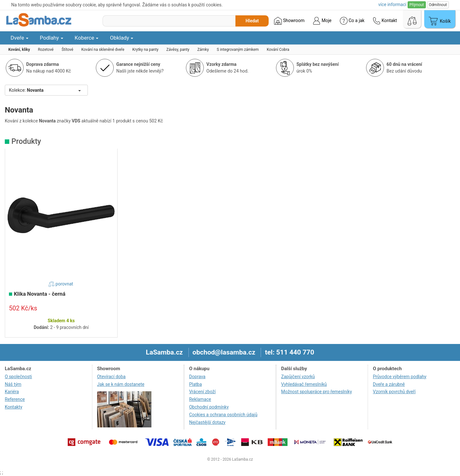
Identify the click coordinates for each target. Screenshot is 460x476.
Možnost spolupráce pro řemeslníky (317, 392)
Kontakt (385, 21)
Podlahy (52, 38)
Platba (195, 384)
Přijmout (417, 5)
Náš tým (13, 384)
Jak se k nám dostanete (121, 384)
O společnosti (18, 377)
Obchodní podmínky (209, 407)
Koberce (87, 38)
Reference (15, 399)
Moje (322, 21)
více (392, 4)
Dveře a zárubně (389, 384)
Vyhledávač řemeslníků (304, 384)
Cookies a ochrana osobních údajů (223, 415)
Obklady (122, 38)
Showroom (289, 21)
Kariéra (12, 392)
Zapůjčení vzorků (298, 377)
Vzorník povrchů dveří (394, 392)
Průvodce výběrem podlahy (400, 377)
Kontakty (14, 407)
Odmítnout (438, 5)
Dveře (19, 38)
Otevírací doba (111, 377)
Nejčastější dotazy (207, 422)
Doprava (197, 377)
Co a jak (352, 21)
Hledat (252, 21)
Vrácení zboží (202, 392)
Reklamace (200, 399)
